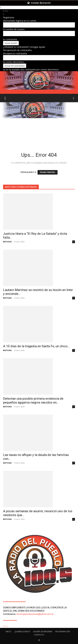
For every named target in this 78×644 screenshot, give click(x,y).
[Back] (3, 14)
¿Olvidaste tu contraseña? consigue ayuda (24, 47)
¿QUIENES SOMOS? (22, 632)
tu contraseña (10, 39)
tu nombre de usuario (14, 29)
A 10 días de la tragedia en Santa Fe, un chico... (36, 346)
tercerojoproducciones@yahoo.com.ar (35, 614)
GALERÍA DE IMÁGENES (43, 632)
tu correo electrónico (14, 62)
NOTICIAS (7, 242)
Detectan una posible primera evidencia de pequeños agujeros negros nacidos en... (33, 401)
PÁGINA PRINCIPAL (48, 172)
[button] (5, 98)
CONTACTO (39, 635)
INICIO (8, 632)
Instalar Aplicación (39, 3)
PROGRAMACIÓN (63, 632)
